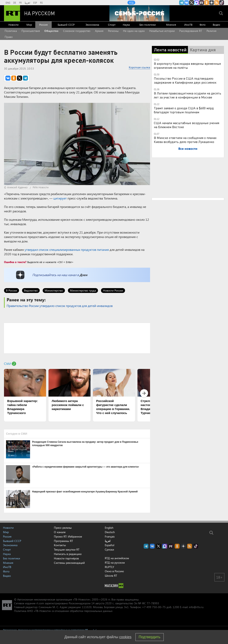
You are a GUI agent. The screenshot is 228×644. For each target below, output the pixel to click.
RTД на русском (115, 562)
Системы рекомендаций (69, 563)
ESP (35, 3)
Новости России (113, 290)
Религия (211, 31)
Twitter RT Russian (192, 3)
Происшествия (31, 31)
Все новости (188, 148)
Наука (126, 25)
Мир (29, 25)
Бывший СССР (66, 25)
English (109, 528)
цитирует (60, 198)
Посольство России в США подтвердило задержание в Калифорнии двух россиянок (185, 80)
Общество (51, 31)
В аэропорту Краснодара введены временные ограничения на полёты (187, 65)
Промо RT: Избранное (68, 536)
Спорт (112, 25)
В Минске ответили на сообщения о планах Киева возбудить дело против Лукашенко (185, 140)
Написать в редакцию (68, 554)
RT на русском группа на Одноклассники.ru (207, 3)
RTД (131, 3)
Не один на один (134, 31)
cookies (125, 637)
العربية (27, 3)
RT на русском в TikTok (222, 3)
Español (109, 545)
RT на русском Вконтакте (187, 3)
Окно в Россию (114, 571)
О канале (60, 532)
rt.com (40, 603)
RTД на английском (117, 558)
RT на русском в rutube (202, 3)
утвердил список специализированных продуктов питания (67, 250)
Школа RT (111, 576)
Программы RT (63, 541)
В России (12, 290)
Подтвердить (149, 637)
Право (9, 37)
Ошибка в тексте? (15, 262)
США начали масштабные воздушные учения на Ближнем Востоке (187, 125)
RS (41, 3)
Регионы (113, 31)
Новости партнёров (66, 558)
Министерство (54, 290)
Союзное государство (77, 31)
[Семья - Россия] (139, 13)
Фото (203, 25)
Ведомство (31, 290)
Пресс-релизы (63, 528)
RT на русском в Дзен (212, 3)
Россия (43, 25)
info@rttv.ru (196, 607)
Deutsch (110, 532)
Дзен (83, 275)
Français (110, 537)
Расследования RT (191, 31)
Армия (99, 31)
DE (15, 3)
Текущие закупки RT (67, 549)
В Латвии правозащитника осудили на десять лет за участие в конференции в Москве (188, 95)
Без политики (148, 25)
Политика (11, 31)
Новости (14, 25)
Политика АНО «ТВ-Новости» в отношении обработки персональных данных (63, 611)
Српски (109, 550)
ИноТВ (188, 25)
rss (217, 3)
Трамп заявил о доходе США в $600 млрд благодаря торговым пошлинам (184, 110)
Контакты (60, 545)
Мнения (171, 25)
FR (20, 3)
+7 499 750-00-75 (154, 607)
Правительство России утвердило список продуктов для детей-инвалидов (60, 306)
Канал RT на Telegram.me (182, 3)
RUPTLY (109, 567)
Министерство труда (83, 290)
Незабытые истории (162, 31)
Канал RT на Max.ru (197, 3)
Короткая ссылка (139, 67)
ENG (8, 3)
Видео (216, 25)
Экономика (92, 25)
